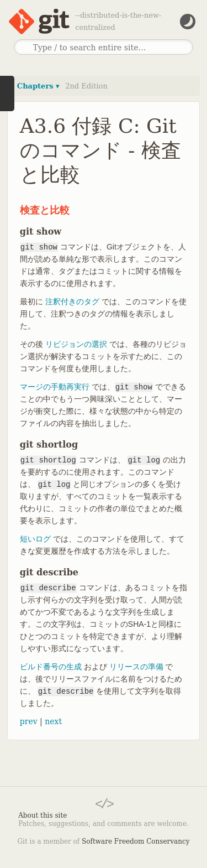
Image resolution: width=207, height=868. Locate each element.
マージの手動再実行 (55, 387)
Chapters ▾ (38, 86)
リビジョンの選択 (76, 344)
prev (29, 721)
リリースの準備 (136, 667)
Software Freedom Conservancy (136, 841)
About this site (43, 815)
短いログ (35, 539)
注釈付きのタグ (72, 302)
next (53, 721)
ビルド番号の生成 (51, 667)
